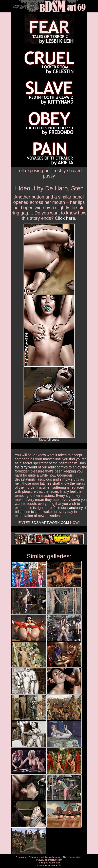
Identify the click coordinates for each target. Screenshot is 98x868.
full (48, 440)
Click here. (66, 218)
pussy (55, 440)
